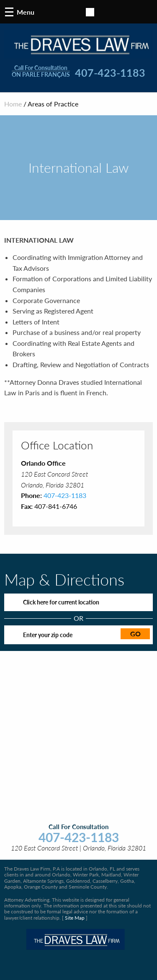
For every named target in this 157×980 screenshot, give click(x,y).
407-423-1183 (110, 73)
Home (13, 104)
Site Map (75, 918)
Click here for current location (61, 602)
